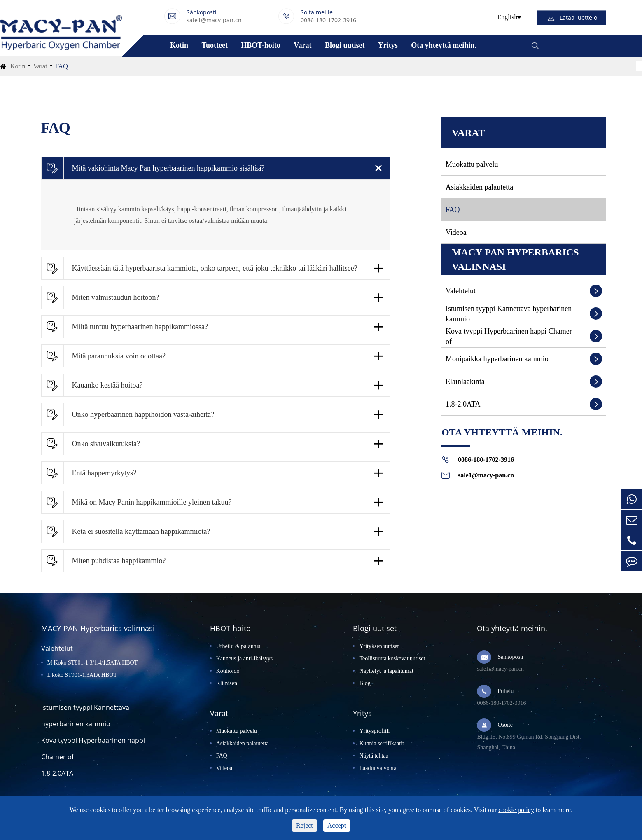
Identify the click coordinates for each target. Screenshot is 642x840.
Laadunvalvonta (378, 768)
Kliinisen (227, 683)
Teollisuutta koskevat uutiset (392, 659)
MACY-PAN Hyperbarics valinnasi (515, 259)
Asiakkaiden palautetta (479, 187)
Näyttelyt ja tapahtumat (386, 671)
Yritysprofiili (374, 731)
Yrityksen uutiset (379, 646)
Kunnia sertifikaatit (381, 743)
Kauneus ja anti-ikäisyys (245, 659)
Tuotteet (215, 45)
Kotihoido (228, 671)
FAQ (62, 66)
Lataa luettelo (578, 18)
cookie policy (516, 810)
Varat (302, 45)
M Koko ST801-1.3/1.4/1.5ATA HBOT (93, 663)
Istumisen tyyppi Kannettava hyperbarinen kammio (509, 314)
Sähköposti (510, 657)
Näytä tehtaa (374, 756)
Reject (305, 825)
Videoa (456, 232)
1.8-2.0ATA (463, 404)
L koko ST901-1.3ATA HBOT (82, 675)
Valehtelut (461, 291)
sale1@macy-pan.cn (214, 20)
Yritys (388, 45)
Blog (365, 683)
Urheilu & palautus (238, 646)
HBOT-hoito (260, 45)
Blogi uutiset (345, 45)
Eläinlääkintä (465, 381)
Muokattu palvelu (472, 164)
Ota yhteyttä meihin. (444, 45)
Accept (337, 825)
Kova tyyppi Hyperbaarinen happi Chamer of (509, 336)
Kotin (179, 45)
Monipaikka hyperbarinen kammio (497, 359)
